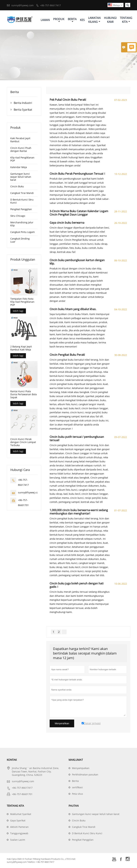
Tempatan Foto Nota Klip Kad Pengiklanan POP (22, 302)
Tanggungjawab (19, 833)
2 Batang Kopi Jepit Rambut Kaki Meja (21, 348)
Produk (59, 20)
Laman (45, 20)
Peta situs (77, 794)
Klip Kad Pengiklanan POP (22, 159)
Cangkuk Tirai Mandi (22, 193)
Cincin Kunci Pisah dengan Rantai (21, 150)
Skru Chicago (18, 216)
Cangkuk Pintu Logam (23, 232)
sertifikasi (77, 788)
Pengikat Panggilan (21, 209)
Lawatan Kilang (94, 20)
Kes (82, 20)
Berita (72, 20)
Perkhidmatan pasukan (85, 775)
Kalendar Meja (19, 167)
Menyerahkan (62, 724)
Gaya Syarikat (18, 821)
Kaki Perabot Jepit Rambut (20, 140)
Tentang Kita (126, 20)
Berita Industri (23, 103)
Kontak (12, 760)
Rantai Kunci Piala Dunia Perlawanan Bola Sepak (24, 395)
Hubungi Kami (110, 20)
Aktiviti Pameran (19, 827)
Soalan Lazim (18, 840)
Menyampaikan (81, 768)
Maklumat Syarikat (21, 814)
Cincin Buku (17, 187)
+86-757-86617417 (50, 5)
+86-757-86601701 (22, 794)
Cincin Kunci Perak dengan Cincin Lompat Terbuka (23, 442)
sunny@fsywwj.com (22, 5)
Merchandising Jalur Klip (22, 224)
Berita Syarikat (23, 110)
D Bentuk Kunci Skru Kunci (22, 201)
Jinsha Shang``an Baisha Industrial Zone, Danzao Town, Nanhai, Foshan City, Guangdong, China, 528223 (35, 772)
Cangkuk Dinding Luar (20, 240)
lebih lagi (18, 311)
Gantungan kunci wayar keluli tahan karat (21, 177)
